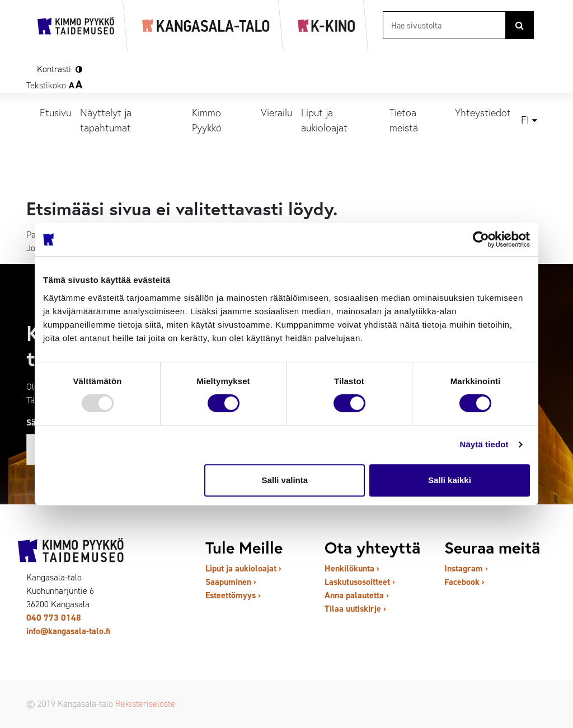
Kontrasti (54, 69)
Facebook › (464, 582)
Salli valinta (285, 480)
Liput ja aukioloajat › (243, 568)
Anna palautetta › (357, 595)
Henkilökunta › (352, 568)
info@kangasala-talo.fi (68, 631)
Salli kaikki (450, 480)
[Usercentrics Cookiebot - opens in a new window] (481, 239)
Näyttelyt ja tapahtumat (106, 120)
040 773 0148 (54, 618)
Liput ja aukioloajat (324, 120)
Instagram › (466, 568)
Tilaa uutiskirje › (355, 609)
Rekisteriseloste (145, 704)
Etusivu (55, 112)
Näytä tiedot (484, 444)
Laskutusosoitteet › (360, 582)
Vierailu (276, 112)
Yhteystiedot (483, 112)
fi (525, 120)
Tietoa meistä (404, 120)
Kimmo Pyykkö (207, 120)
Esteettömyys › (233, 595)
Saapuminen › (231, 582)
